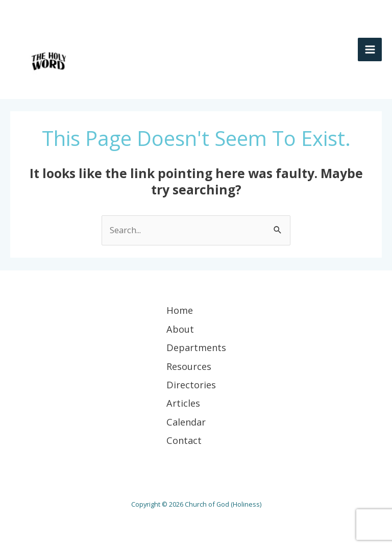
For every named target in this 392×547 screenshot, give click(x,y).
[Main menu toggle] (370, 50)
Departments (196, 347)
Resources (189, 366)
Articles (183, 403)
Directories (191, 385)
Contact (184, 440)
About (180, 329)
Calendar (186, 422)
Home (180, 310)
